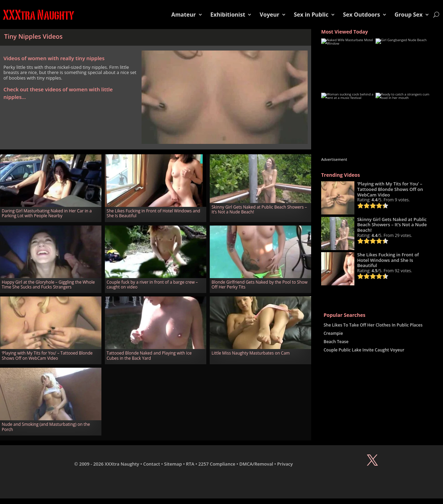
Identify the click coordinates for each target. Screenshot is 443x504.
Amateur (184, 15)
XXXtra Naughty (122, 464)
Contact (152, 464)
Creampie (333, 333)
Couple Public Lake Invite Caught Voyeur (364, 350)
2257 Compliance (217, 464)
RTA (190, 464)
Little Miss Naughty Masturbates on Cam (251, 353)
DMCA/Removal (256, 464)
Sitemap (173, 464)
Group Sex (409, 15)
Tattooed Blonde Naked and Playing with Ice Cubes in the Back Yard (149, 355)
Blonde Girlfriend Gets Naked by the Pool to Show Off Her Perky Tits (259, 285)
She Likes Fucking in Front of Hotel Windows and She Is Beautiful (153, 213)
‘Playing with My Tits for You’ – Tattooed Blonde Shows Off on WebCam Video (47, 355)
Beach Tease (336, 342)
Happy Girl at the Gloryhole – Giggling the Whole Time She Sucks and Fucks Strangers (48, 285)
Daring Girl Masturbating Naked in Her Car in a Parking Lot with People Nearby (47, 213)
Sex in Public (311, 15)
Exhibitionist (228, 15)
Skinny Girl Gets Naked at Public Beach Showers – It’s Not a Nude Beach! (259, 209)
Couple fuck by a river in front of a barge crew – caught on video (152, 285)
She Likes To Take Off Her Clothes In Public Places (373, 325)
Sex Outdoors (361, 15)
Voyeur (269, 15)
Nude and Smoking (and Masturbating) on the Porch (46, 427)
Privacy (285, 464)
